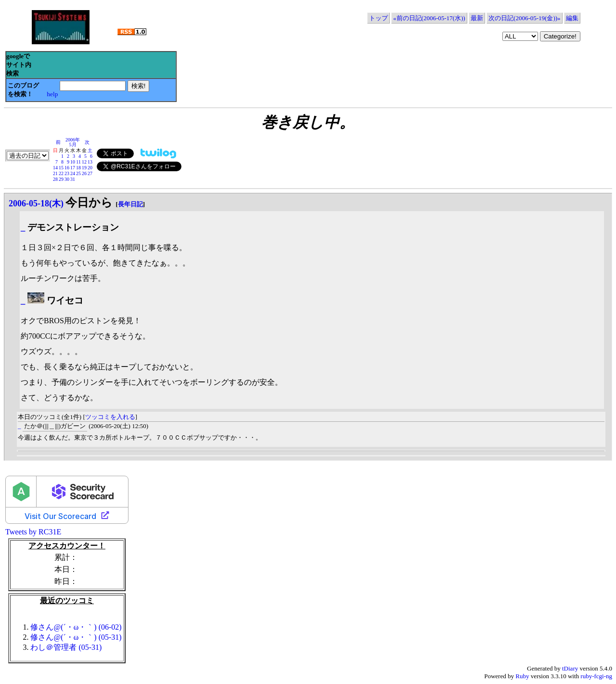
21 (55, 173)
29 (61, 179)
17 (73, 168)
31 (73, 179)
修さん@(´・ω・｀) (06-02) (76, 627)
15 (61, 168)
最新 (477, 18)
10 (73, 162)
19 (84, 168)
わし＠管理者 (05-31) (66, 647)
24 (73, 173)
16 (67, 168)
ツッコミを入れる (110, 417)
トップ (379, 18)
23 (67, 173)
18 (78, 168)
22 (61, 173)
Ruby (522, 676)
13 (90, 162)
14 (55, 168)
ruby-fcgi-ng (596, 676)
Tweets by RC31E (33, 532)
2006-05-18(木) (36, 203)
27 (90, 173)
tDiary (570, 668)
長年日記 (130, 204)
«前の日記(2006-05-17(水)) (429, 18)
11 (78, 162)
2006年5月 (73, 142)
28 (55, 179)
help (52, 94)
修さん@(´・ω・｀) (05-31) (76, 637)
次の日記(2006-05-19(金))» (524, 18)
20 (90, 168)
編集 (572, 18)
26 (84, 173)
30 (67, 179)
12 (84, 162)
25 (78, 173)
